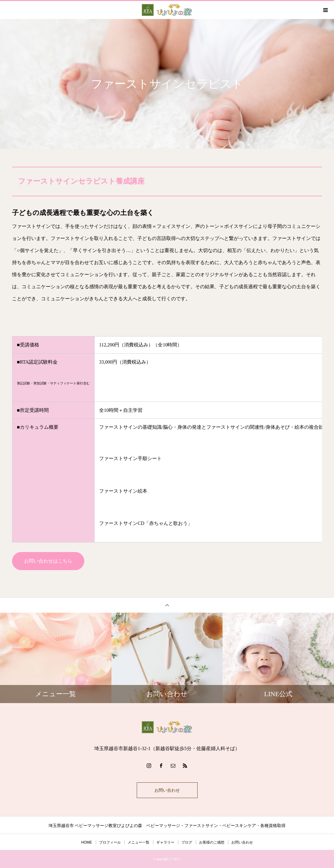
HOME (87, 842)
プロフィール (110, 842)
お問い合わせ (167, 790)
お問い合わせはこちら (48, 561)
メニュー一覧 (139, 842)
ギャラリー (165, 842)
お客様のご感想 (212, 842)
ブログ (187, 842)
